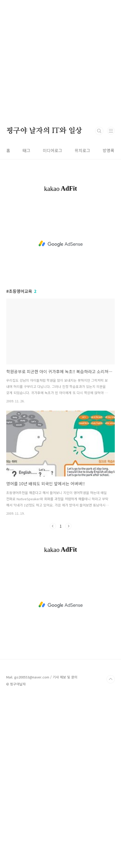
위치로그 (82, 150)
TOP (111, 679)
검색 (99, 131)
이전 (53, 526)
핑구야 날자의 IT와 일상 (44, 131)
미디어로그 (52, 150)
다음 (68, 526)
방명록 (108, 150)
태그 (26, 150)
